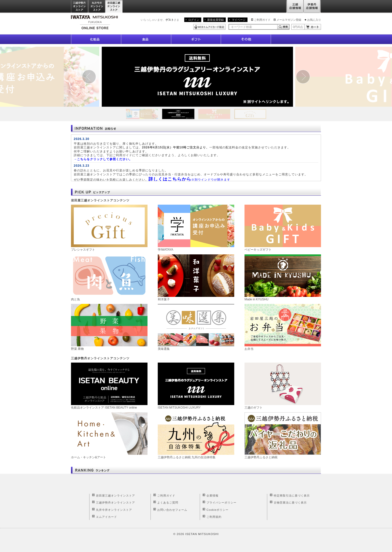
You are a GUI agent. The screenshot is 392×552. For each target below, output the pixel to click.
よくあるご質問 (168, 503)
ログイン (194, 20)
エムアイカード (106, 517)
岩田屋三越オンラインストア (114, 7)
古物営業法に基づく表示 (290, 503)
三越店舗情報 (295, 7)
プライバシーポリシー (221, 503)
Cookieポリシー (217, 510)
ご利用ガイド (262, 20)
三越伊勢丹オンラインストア (80, 7)
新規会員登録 (215, 20)
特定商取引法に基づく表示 (292, 496)
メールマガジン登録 (289, 20)
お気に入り (314, 20)
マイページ (239, 20)
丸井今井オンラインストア (97, 7)
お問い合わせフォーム (172, 510)
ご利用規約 (214, 517)
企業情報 (212, 496)
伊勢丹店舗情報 (312, 7)
